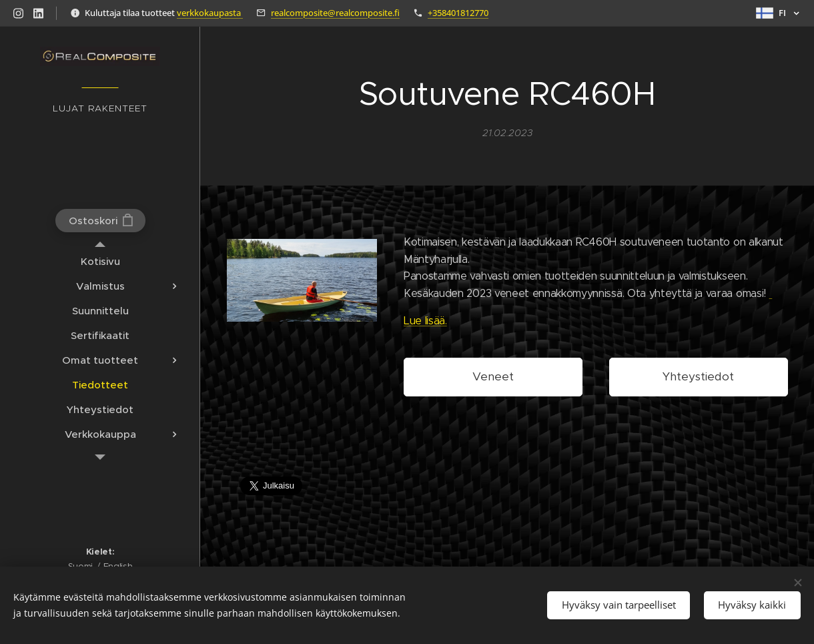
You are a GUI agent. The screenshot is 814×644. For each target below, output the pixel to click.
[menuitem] (100, 261)
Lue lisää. (425, 321)
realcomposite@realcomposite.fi (335, 13)
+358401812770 (458, 13)
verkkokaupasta (210, 13)
